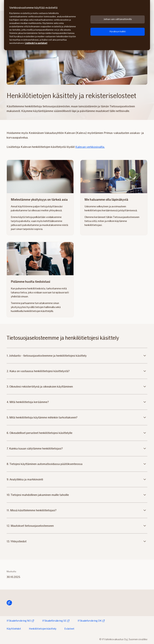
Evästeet (69, 629)
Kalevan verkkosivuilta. (90, 147)
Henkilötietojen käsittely (43, 629)
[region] (77, 25)
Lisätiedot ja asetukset (36, 43)
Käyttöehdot (14, 629)
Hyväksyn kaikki (118, 31)
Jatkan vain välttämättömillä (118, 19)
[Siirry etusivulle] (9, 603)
